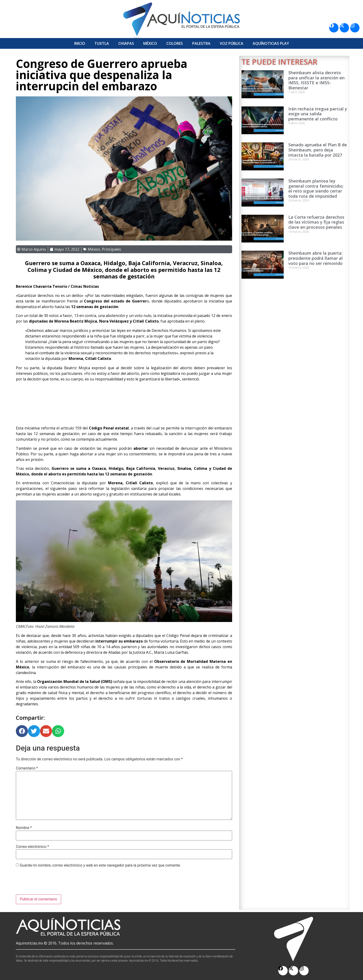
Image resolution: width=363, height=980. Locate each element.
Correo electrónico (32, 847)
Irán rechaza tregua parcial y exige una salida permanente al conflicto (318, 114)
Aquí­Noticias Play (271, 43)
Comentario (27, 768)
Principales (112, 249)
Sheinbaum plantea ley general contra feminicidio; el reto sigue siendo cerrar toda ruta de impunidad (316, 188)
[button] (22, 731)
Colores (175, 43)
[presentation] (51, 883)
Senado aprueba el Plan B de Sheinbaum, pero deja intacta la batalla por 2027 (318, 150)
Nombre (24, 828)
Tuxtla (102, 43)
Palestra (201, 43)
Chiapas (126, 43)
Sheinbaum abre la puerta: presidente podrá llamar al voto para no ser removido (316, 258)
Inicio (80, 43)
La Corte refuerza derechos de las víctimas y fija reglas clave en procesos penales (316, 222)
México (150, 43)
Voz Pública (232, 43)
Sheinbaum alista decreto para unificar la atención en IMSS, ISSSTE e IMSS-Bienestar (316, 80)
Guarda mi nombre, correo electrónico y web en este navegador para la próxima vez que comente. (100, 865)
